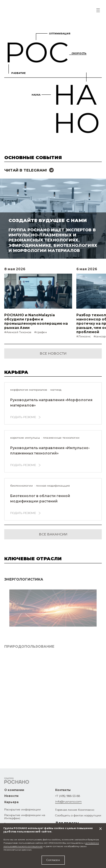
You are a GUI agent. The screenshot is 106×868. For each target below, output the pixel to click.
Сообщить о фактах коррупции (78, 815)
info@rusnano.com (68, 802)
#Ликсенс (84, 336)
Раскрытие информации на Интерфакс (25, 817)
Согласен (53, 860)
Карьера (11, 802)
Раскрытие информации (22, 809)
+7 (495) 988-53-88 (68, 796)
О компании (14, 790)
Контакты (63, 790)
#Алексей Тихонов (18, 332)
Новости (11, 796)
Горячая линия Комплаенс (75, 810)
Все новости (53, 353)
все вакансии (53, 534)
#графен (41, 332)
